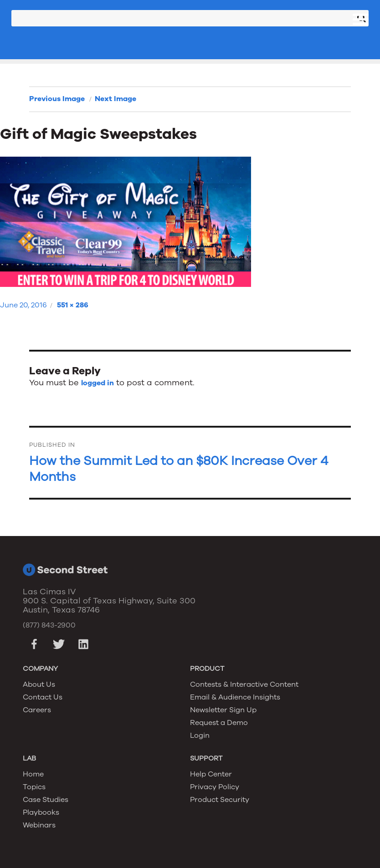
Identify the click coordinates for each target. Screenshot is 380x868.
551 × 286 (73, 305)
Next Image (116, 99)
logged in (98, 383)
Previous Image (57, 99)
